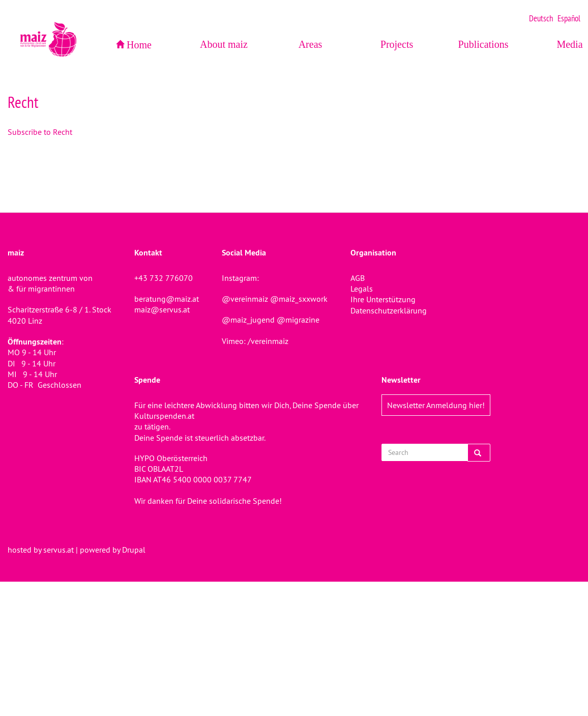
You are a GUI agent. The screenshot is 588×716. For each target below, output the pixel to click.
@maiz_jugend (248, 320)
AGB (358, 278)
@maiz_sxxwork (299, 299)
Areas (311, 44)
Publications (483, 44)
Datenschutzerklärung (389, 310)
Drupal (134, 550)
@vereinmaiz (245, 299)
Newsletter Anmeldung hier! (436, 405)
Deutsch (541, 18)
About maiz (224, 44)
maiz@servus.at (162, 309)
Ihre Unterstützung (383, 299)
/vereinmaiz (267, 341)
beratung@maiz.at (167, 299)
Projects (397, 44)
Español (569, 18)
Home (139, 45)
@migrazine (298, 320)
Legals (362, 289)
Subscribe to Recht (40, 132)
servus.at (58, 550)
